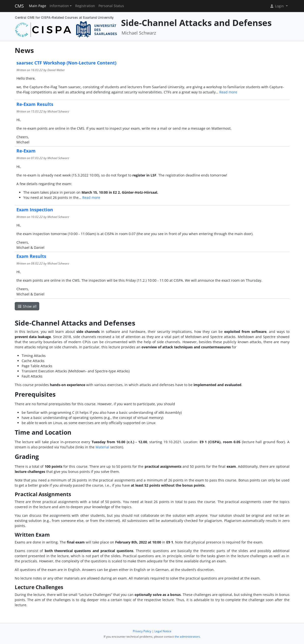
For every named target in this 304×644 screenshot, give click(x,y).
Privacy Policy (142, 631)
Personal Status (111, 6)
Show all (27, 306)
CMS (19, 6)
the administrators (187, 637)
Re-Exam (26, 151)
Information (59, 6)
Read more (228, 92)
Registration (85, 6)
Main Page (38, 6)
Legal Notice (163, 631)
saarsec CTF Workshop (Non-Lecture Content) (66, 63)
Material (102, 447)
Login (277, 6)
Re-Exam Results (35, 104)
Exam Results (31, 256)
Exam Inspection (35, 210)
